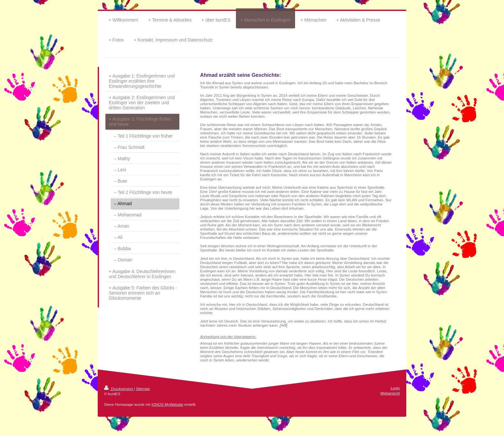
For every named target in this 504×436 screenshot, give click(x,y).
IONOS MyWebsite (167, 404)
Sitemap (143, 389)
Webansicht (390, 393)
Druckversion (119, 389)
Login (395, 388)
